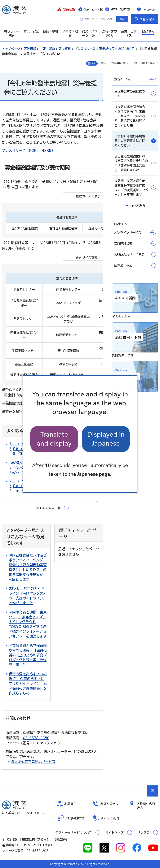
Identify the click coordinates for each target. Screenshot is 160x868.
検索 (122, 19)
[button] (66, 9)
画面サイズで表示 (88, 196)
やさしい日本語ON (122, 9)
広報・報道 (47, 49)
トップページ (11, 49)
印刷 (93, 63)
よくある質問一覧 (48, 508)
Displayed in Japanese (106, 439)
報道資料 (65, 49)
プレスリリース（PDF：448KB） (28, 150)
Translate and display (54, 439)
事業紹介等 (107, 49)
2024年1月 (126, 49)
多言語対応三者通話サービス (33, 762)
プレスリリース (85, 49)
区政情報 (30, 49)
